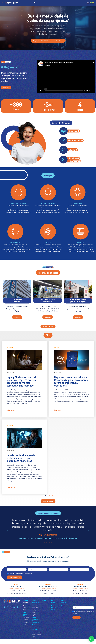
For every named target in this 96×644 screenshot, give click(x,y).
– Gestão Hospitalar (36, 633)
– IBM (24, 616)
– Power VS (25, 626)
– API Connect (26, 619)
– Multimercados (26, 606)
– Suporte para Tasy (36, 634)
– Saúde (24, 607)
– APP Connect (26, 618)
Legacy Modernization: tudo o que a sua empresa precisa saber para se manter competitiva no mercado (23, 381)
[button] (34, 2)
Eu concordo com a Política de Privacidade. (20, 574)
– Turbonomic (26, 621)
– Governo (25, 604)
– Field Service (35, 607)
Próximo (51, 495)
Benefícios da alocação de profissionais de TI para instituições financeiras (21, 458)
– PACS (34, 636)
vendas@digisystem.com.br (16, 589)
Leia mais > (11, 410)
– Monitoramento (36, 616)
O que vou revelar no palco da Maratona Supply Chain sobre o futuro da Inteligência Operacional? (71, 381)
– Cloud (25, 624)
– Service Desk (35, 606)
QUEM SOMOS (26, 601)
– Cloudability (26, 623)
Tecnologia (10, 347)
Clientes (24, 612)
